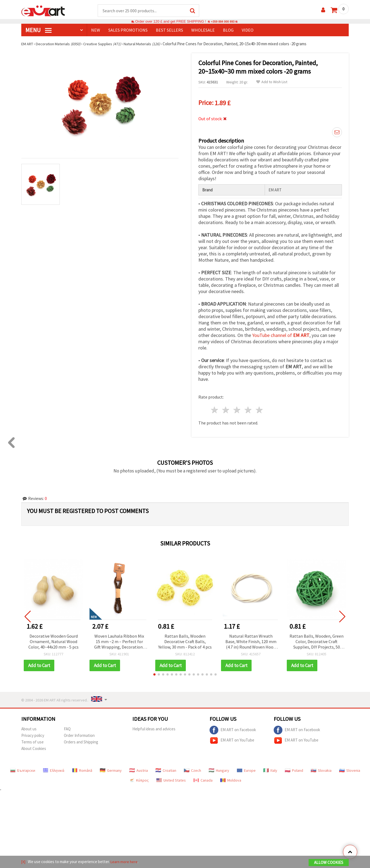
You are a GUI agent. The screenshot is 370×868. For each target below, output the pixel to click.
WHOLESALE (203, 30)
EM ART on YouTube (232, 739)
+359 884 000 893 (223, 22)
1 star (215, 408)
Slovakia (321, 768)
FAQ (67, 727)
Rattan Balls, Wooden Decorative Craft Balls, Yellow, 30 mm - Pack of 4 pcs (185, 640)
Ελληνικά (54, 768)
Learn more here (125, 862)
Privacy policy (33, 733)
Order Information (79, 733)
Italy (270, 768)
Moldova (231, 778)
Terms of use (32, 740)
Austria (139, 768)
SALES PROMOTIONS (128, 30)
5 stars (259, 408)
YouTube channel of (281, 334)
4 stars (248, 408)
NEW (96, 30)
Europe (246, 768)
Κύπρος (139, 778)
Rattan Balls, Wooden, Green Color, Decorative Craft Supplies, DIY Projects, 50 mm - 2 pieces (317, 640)
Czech (193, 768)
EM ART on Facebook (233, 728)
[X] (24, 862)
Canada (203, 778)
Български (23, 768)
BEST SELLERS (169, 30)
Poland (294, 768)
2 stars (226, 408)
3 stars (237, 408)
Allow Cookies (329, 863)
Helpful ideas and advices (154, 727)
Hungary (219, 768)
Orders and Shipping (81, 740)
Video (248, 30)
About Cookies (34, 747)
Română (82, 768)
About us (29, 727)
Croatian (166, 768)
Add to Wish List (272, 82)
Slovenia (350, 768)
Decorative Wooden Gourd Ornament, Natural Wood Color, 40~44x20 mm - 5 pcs (53, 640)
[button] (154, 673)
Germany (111, 768)
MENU (38, 30)
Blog (228, 30)
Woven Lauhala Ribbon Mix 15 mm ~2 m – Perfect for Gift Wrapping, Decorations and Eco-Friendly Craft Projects (119, 640)
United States (171, 778)
